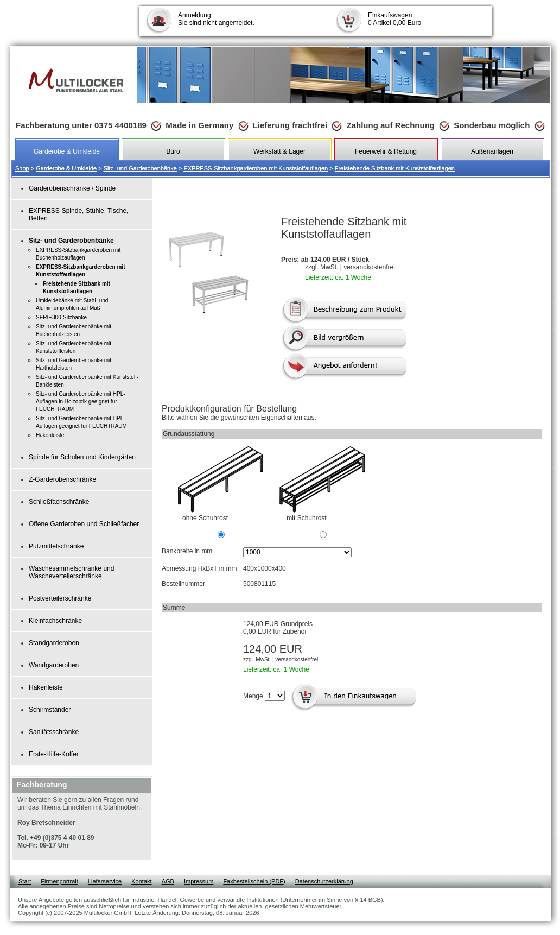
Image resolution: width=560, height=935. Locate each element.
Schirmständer (50, 710)
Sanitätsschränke (54, 732)
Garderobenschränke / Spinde (72, 188)
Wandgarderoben (54, 665)
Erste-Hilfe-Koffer (54, 754)
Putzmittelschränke (56, 546)
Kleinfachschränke (55, 621)
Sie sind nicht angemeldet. (216, 19)
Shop (22, 168)
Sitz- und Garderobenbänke (140, 168)
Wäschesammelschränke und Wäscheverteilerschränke (71, 572)
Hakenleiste (46, 687)
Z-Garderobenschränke (62, 479)
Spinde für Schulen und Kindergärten (82, 457)
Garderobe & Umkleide (66, 168)
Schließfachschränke (59, 502)
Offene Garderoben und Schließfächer (84, 524)
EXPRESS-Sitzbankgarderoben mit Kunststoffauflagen (256, 168)
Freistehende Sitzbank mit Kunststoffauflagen (395, 168)
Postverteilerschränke (60, 598)
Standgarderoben (54, 643)
